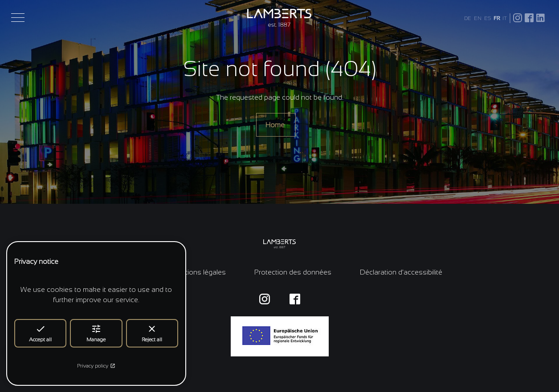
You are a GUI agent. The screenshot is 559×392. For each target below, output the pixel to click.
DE (468, 18)
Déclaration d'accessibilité (401, 272)
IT (505, 18)
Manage (96, 333)
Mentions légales (198, 272)
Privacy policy (96, 366)
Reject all (152, 333)
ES (488, 18)
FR (497, 18)
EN (478, 18)
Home (276, 125)
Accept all (40, 333)
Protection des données (293, 272)
